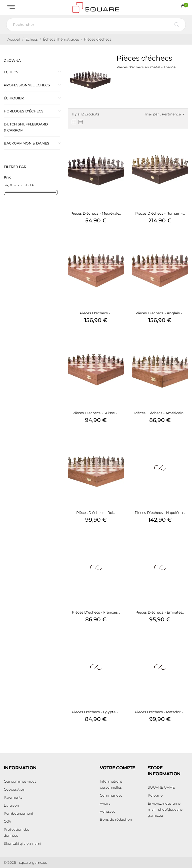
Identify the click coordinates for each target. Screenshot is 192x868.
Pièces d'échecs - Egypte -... (96, 712)
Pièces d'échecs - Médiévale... (96, 213)
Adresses (107, 811)
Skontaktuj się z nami (22, 843)
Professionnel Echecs (27, 85)
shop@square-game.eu (165, 809)
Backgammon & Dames (26, 143)
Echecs (11, 72)
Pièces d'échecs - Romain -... (160, 213)
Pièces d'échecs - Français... (96, 612)
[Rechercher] (96, 25)
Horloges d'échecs (24, 111)
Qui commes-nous (20, 781)
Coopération (14, 789)
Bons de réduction (116, 819)
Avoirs (105, 803)
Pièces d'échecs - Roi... (96, 513)
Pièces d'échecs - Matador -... (160, 712)
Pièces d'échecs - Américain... (160, 413)
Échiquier (14, 98)
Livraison (11, 805)
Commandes (111, 795)
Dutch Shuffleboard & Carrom (26, 127)
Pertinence (173, 114)
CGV (8, 821)
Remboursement (19, 813)
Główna (12, 61)
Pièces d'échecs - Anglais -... (160, 313)
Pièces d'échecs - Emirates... (160, 612)
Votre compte (117, 768)
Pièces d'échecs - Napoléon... (160, 513)
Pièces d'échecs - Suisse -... (96, 413)
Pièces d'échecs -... (96, 313)
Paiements (13, 797)
